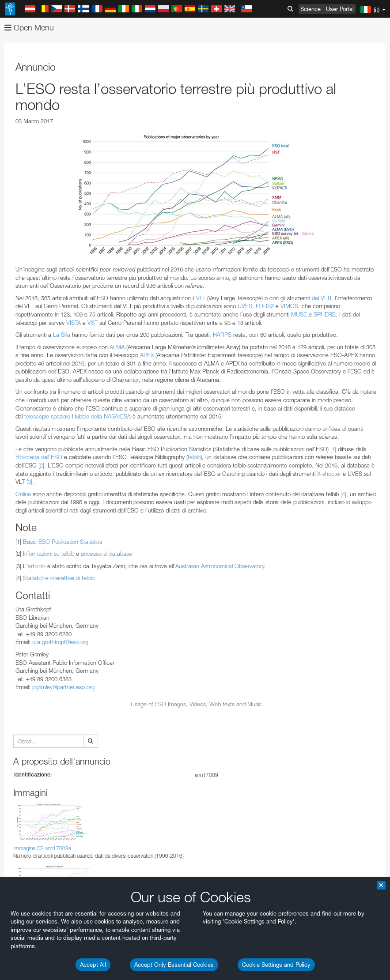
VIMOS (289, 306)
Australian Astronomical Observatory (220, 566)
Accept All (93, 965)
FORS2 (265, 306)
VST (93, 323)
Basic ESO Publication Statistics (62, 542)
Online (23, 494)
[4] (343, 494)
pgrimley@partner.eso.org (63, 687)
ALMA (117, 347)
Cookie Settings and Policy (276, 965)
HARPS (222, 335)
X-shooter (329, 474)
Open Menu (29, 28)
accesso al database (106, 554)
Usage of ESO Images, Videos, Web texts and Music (196, 704)
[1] (333, 449)
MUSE (299, 314)
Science (310, 9)
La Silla (62, 335)
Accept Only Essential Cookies (174, 965)
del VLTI (322, 298)
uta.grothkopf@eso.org (60, 642)
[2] (41, 465)
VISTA (74, 323)
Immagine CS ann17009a (42, 848)
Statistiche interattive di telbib (59, 578)
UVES (245, 306)
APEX (147, 355)
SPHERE (325, 314)
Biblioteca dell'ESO (39, 457)
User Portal (340, 9)
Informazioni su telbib (49, 554)
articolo (37, 566)
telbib (194, 457)
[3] (29, 482)
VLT (201, 298)
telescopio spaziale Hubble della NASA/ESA (78, 416)
